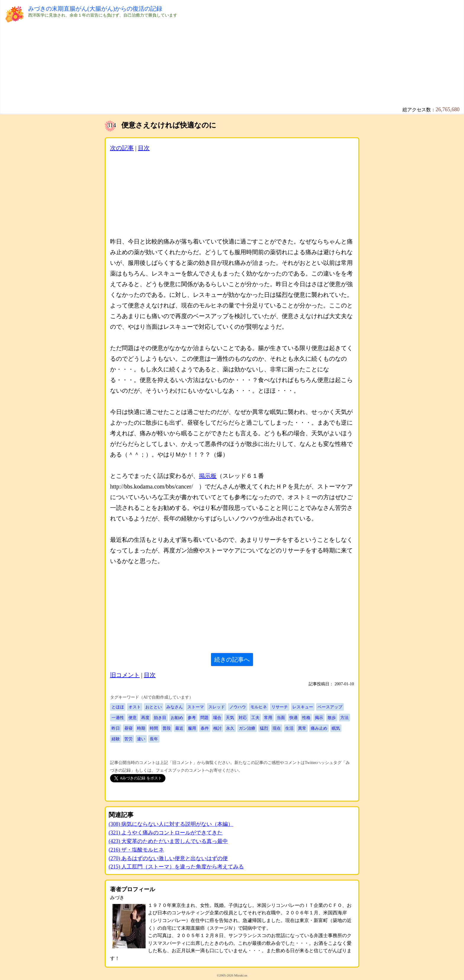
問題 (204, 718)
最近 (179, 728)
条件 (205, 728)
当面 (281, 718)
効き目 (160, 718)
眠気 (336, 728)
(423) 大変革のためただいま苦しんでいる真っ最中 (168, 841)
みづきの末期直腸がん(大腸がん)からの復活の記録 (95, 9)
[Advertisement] (206, 59)
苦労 (128, 739)
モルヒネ (259, 707)
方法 (344, 718)
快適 (294, 718)
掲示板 (208, 476)
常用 (268, 718)
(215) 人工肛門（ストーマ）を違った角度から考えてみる (176, 867)
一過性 (118, 718)
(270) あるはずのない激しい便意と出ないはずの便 (168, 858)
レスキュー (303, 707)
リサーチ (280, 707)
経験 (116, 739)
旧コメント (125, 675)
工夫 (255, 718)
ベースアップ (330, 707)
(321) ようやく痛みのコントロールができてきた (166, 833)
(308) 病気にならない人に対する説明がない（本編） (171, 824)
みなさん (175, 707)
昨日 (116, 728)
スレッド (217, 707)
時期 (141, 728)
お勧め (177, 718)
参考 (192, 718)
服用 (192, 728)
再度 (145, 718)
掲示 (319, 718)
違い (141, 739)
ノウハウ (238, 707)
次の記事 (122, 148)
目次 (144, 148)
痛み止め (319, 728)
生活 (289, 728)
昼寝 (128, 728)
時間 (154, 728)
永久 (230, 728)
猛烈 (264, 728)
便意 (133, 718)
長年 (154, 739)
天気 (230, 718)
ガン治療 (247, 728)
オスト (135, 707)
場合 (217, 718)
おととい (154, 707)
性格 (306, 718)
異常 (302, 728)
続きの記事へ (232, 660)
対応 (243, 718)
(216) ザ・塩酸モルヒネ (136, 850)
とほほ (118, 707)
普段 (167, 728)
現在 (277, 728)
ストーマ (196, 707)
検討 (217, 728)
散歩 (332, 718)
